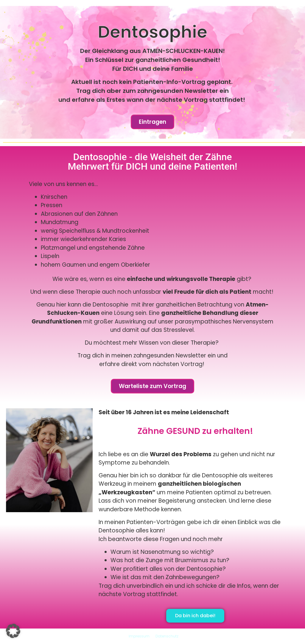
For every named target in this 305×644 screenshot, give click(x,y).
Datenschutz (167, 636)
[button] (13, 631)
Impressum (139, 636)
